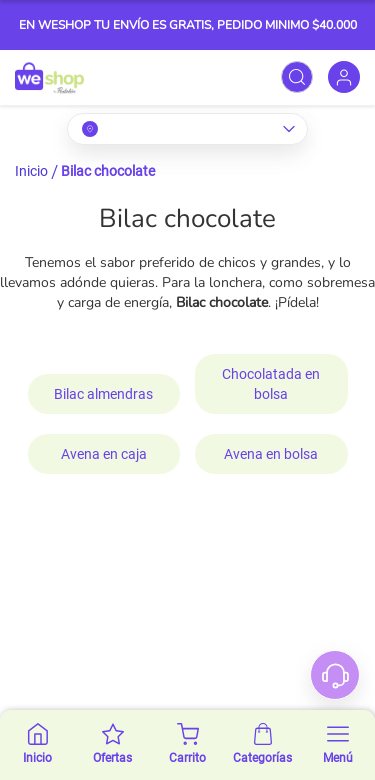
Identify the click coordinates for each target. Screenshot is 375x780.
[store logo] (49, 77)
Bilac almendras (103, 394)
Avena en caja (104, 454)
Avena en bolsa (271, 454)
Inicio (31, 171)
